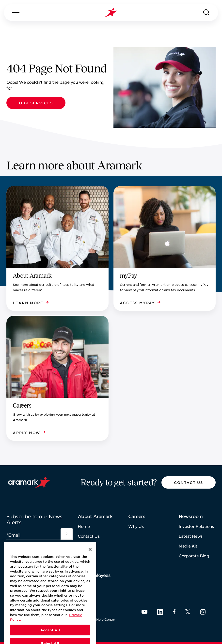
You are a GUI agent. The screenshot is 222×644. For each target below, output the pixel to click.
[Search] (206, 13)
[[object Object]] (67, 534)
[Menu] (16, 13)
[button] (36, 103)
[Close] (90, 563)
